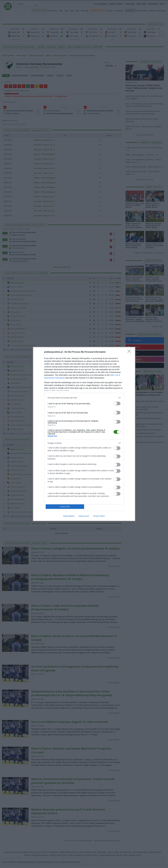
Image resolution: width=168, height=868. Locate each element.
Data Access (84, 516)
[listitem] (84, 398)
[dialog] (84, 434)
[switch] (117, 403)
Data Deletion (69, 516)
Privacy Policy (99, 516)
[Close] (130, 352)
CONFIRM (65, 507)
